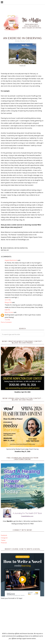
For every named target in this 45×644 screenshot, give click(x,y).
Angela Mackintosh (11, 260)
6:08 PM (7, 310)
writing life (5, 250)
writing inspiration (21, 248)
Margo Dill (8, 302)
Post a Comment (6, 322)
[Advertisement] (22, 616)
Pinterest (4, 543)
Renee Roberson (8, 248)
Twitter (3, 540)
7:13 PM (7, 320)
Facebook (4, 535)
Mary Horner (9, 312)
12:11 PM (8, 300)
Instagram (4, 538)
